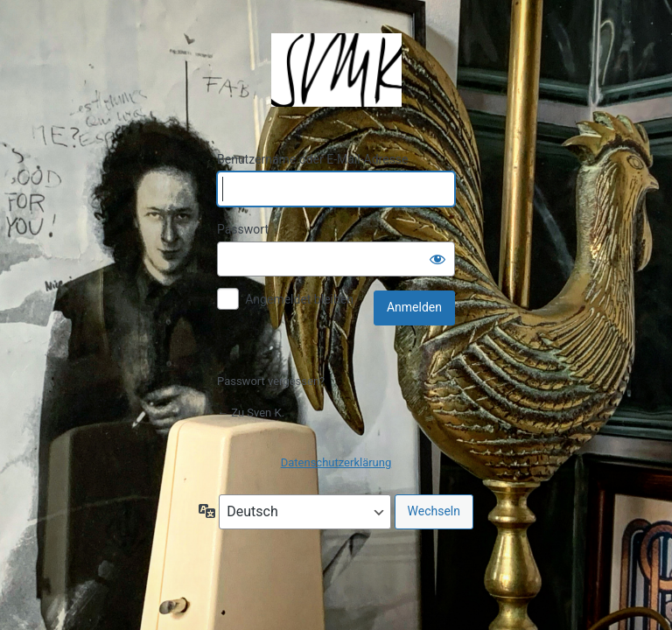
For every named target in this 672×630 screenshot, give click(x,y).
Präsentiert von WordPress (336, 70)
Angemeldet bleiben (299, 299)
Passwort (243, 229)
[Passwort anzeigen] (437, 259)
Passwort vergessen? (271, 381)
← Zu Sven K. (251, 413)
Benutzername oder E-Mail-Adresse (313, 159)
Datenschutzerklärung (336, 462)
